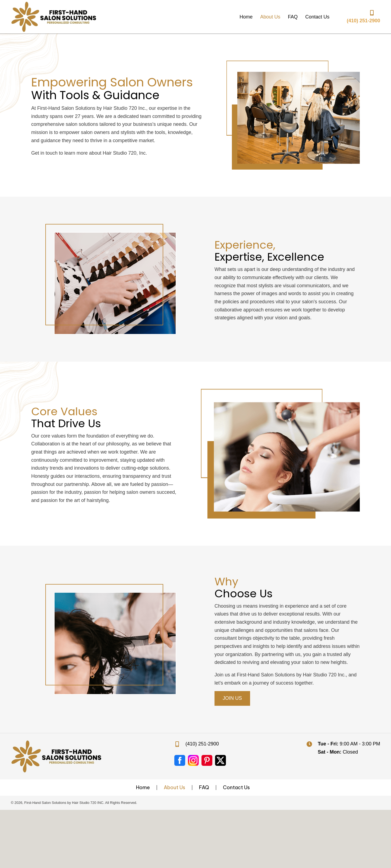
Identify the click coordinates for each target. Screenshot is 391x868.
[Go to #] (193, 760)
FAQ (204, 788)
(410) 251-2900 (363, 21)
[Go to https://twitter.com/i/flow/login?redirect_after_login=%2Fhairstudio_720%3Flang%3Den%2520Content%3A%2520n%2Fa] (220, 760)
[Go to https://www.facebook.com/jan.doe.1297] (180, 760)
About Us (174, 788)
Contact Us (236, 788)
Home (143, 788)
